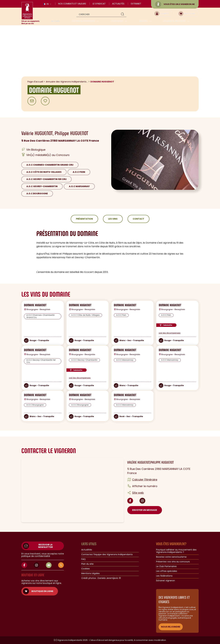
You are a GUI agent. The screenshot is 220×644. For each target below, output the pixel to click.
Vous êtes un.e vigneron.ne (175, 4)
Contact (138, 219)
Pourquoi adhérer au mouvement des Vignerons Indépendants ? (176, 551)
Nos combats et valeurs (72, 4)
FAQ (83, 559)
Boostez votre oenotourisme (171, 557)
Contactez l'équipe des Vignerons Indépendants (107, 555)
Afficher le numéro (145, 486)
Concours (117, 21)
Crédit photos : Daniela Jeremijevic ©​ (101, 578)
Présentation (84, 219)
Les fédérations (164, 576)
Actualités (118, 4)
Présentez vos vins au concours (173, 562)
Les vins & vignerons (84, 21)
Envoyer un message (145, 510)
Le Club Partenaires (166, 566)
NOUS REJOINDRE (171, 627)
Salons (143, 21)
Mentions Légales (90, 573)
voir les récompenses (170, 333)
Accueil (55, 21)
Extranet (136, 4)
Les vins (113, 219)
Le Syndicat (99, 4)
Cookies (85, 569)
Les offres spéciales (167, 571)
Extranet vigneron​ (166, 581)
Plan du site (87, 564)
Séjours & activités (175, 21)
